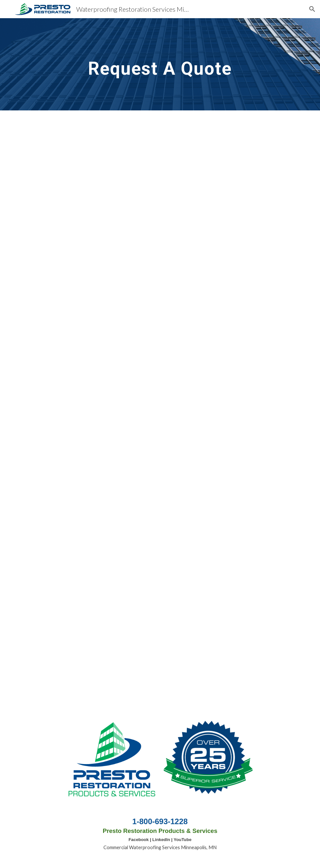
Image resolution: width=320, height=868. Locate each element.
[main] (160, 64)
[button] (312, 9)
